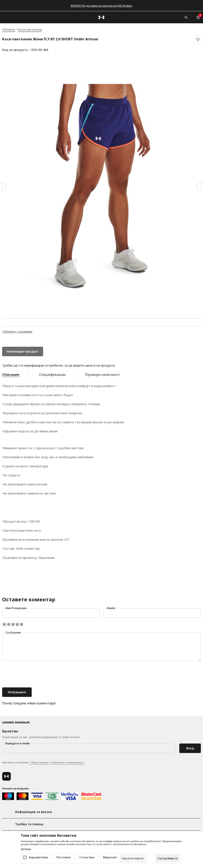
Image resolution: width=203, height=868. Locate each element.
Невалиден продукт (23, 350)
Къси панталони (30, 29)
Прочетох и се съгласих (43, 761)
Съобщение (13, 631)
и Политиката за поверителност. (67, 761)
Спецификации (52, 373)
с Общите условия (39, 761)
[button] (198, 45)
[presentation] (35, 673)
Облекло (9, 29)
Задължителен (38, 857)
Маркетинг (110, 857)
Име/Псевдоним (16, 607)
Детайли (26, 849)
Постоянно (64, 857)
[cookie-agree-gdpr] (168, 858)
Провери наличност (103, 373)
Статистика (87, 857)
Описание (11, 373)
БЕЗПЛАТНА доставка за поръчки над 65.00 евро (101, 6)
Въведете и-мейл (18, 742)
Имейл (111, 607)
